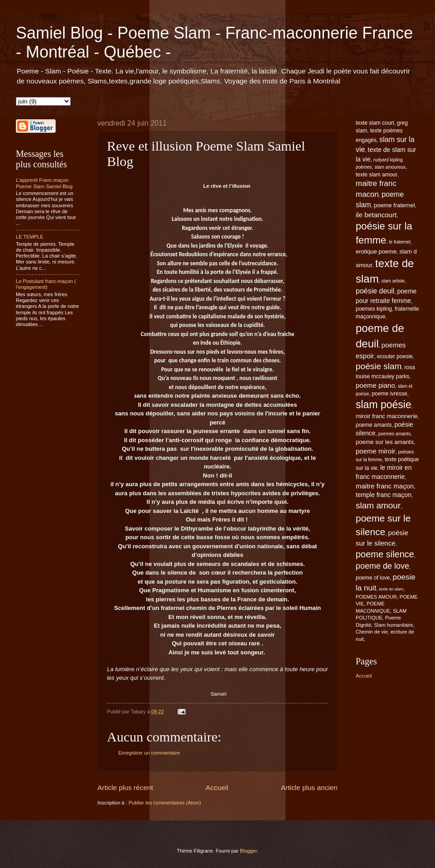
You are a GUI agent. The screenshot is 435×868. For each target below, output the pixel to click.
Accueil (217, 788)
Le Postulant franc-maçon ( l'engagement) (46, 284)
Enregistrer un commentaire (149, 753)
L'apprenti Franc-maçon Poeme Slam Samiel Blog (44, 183)
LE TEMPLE (30, 237)
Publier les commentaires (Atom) (165, 803)
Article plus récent (125, 788)
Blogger (248, 851)
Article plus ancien (309, 788)
